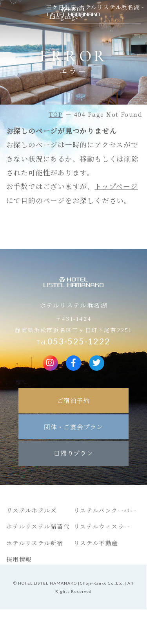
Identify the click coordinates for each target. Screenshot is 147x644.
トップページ (116, 186)
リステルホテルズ (32, 510)
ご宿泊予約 (74, 400)
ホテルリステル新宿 (35, 543)
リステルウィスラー (102, 526)
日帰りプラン (73, 453)
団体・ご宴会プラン (73, 427)
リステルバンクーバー (105, 510)
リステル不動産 (96, 543)
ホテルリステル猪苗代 (38, 526)
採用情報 (19, 559)
